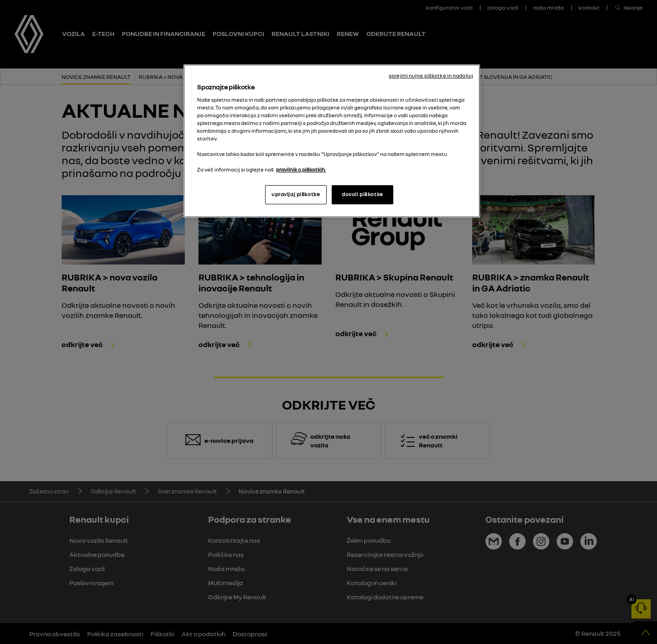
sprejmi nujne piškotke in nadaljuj (431, 76)
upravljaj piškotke (296, 194)
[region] (332, 141)
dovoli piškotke (362, 194)
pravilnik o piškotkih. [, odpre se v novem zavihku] (301, 170)
